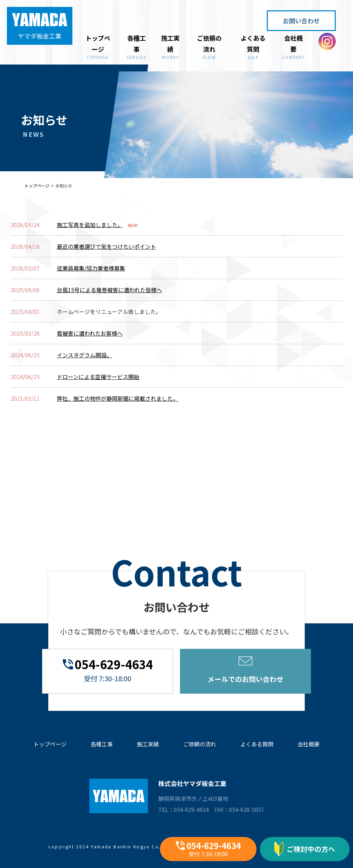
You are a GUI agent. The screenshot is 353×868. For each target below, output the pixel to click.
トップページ (98, 46)
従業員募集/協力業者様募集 (91, 268)
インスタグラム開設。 (84, 355)
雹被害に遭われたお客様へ (90, 333)
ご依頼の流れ (209, 46)
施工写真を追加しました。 (90, 225)
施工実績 (170, 46)
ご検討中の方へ (305, 849)
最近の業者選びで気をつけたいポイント (107, 246)
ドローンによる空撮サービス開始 (98, 377)
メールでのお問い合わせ (245, 670)
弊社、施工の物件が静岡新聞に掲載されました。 (118, 398)
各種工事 (137, 46)
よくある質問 (253, 46)
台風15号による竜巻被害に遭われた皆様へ (109, 290)
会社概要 (293, 46)
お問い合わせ (301, 21)
